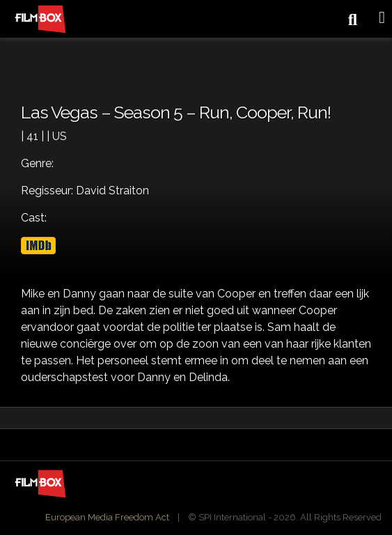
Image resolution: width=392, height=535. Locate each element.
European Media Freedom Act (107, 517)
